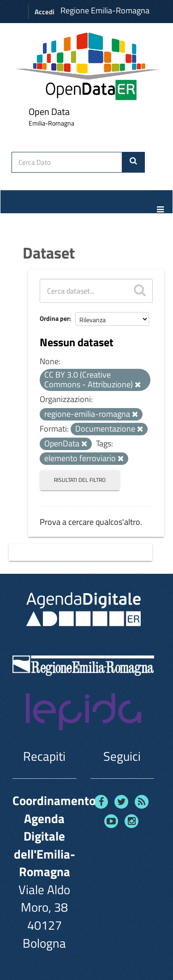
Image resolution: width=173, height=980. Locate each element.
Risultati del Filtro (80, 480)
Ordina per (54, 318)
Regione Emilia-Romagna (105, 10)
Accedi (45, 12)
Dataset (49, 253)
